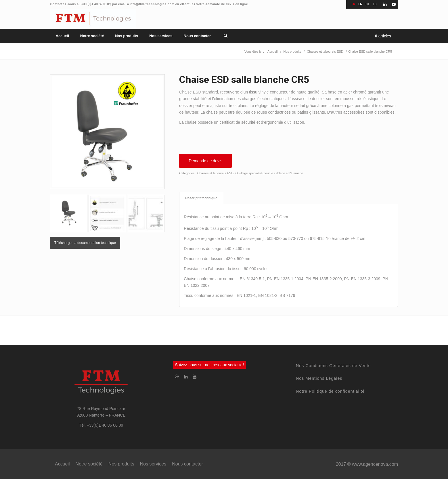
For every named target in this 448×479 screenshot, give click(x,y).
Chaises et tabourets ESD (216, 173)
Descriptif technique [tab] (201, 198)
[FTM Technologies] (93, 19)
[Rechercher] (222, 36)
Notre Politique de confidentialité (330, 391)
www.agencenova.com (375, 464)
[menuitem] (62, 36)
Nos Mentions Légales (319, 378)
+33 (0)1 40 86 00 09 (96, 4)
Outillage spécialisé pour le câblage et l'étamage (269, 173)
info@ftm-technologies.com (152, 4)
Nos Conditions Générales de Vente (333, 366)
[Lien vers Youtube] (394, 4)
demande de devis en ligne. (227, 4)
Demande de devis (205, 161)
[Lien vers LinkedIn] (385, 4)
